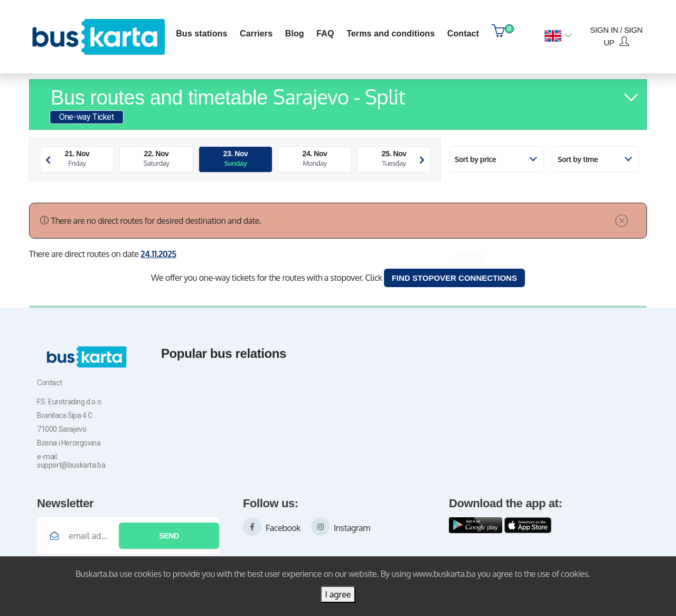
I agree (338, 594)
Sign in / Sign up (616, 36)
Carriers (256, 34)
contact (463, 34)
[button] (558, 36)
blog (295, 34)
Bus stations (201, 34)
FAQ (325, 34)
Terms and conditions (391, 34)
